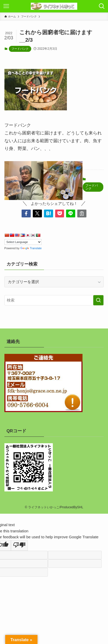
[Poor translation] (19, 545)
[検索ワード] (54, 300)
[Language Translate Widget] (23, 242)
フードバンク (20, 49)
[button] (26, 214)
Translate (31, 248)
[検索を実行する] (98, 300)
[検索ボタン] (102, 6)
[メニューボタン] (6, 6)
